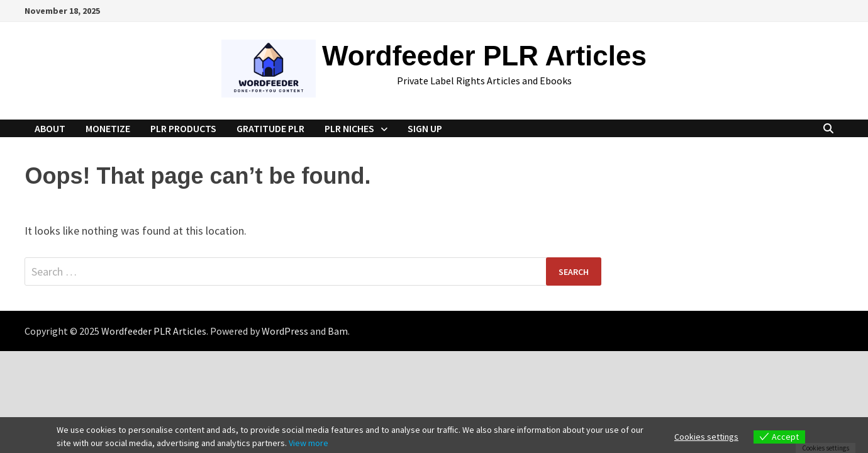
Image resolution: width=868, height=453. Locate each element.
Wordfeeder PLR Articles (484, 56)
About (50, 128)
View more (309, 443)
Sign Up (425, 128)
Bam (338, 331)
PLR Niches (349, 128)
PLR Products (183, 128)
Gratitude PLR (270, 128)
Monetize (108, 128)
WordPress (285, 331)
